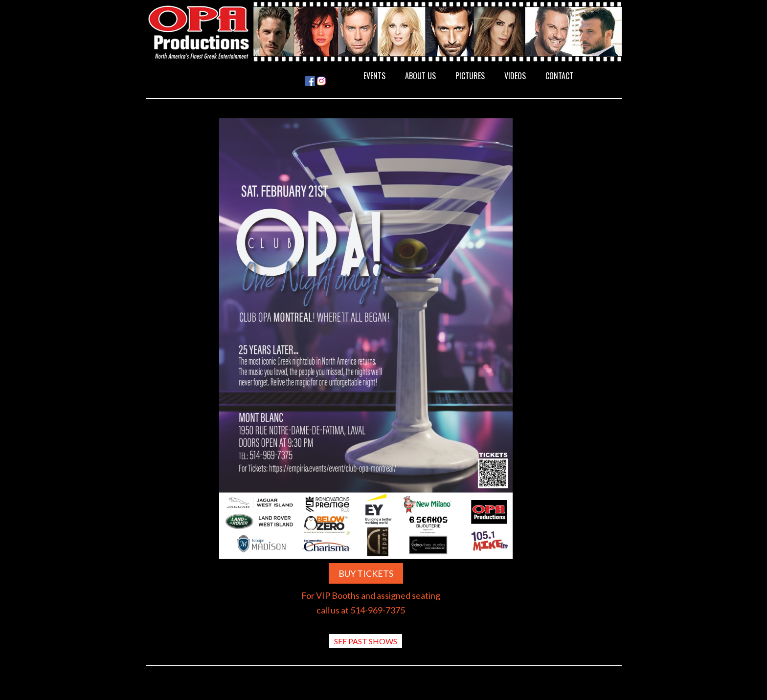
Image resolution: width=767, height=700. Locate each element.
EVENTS (374, 76)
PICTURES (470, 76)
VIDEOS (515, 76)
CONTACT (559, 76)
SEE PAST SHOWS (366, 641)
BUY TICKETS (366, 573)
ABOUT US (420, 76)
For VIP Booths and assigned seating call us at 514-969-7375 (371, 603)
